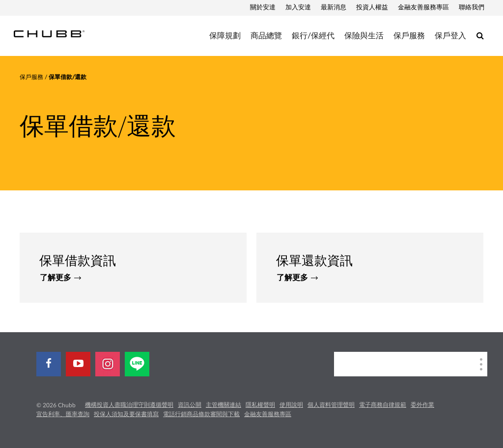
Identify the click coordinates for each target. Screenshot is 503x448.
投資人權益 (372, 8)
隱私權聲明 (260, 405)
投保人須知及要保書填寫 (126, 414)
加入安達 (298, 8)
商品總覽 (266, 36)
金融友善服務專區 (423, 8)
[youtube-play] (78, 364)
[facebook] (49, 364)
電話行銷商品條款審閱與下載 (201, 414)
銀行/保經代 (313, 36)
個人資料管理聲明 (331, 405)
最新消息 (334, 8)
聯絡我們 (472, 8)
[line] (137, 364)
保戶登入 (450, 36)
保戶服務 (409, 36)
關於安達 (263, 8)
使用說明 (291, 405)
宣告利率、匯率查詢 (63, 414)
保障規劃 (225, 36)
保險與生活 (364, 36)
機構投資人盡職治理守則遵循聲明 (129, 405)
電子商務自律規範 (383, 405)
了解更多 (60, 278)
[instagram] (108, 364)
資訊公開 (190, 405)
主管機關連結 (224, 405)
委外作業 (422, 405)
